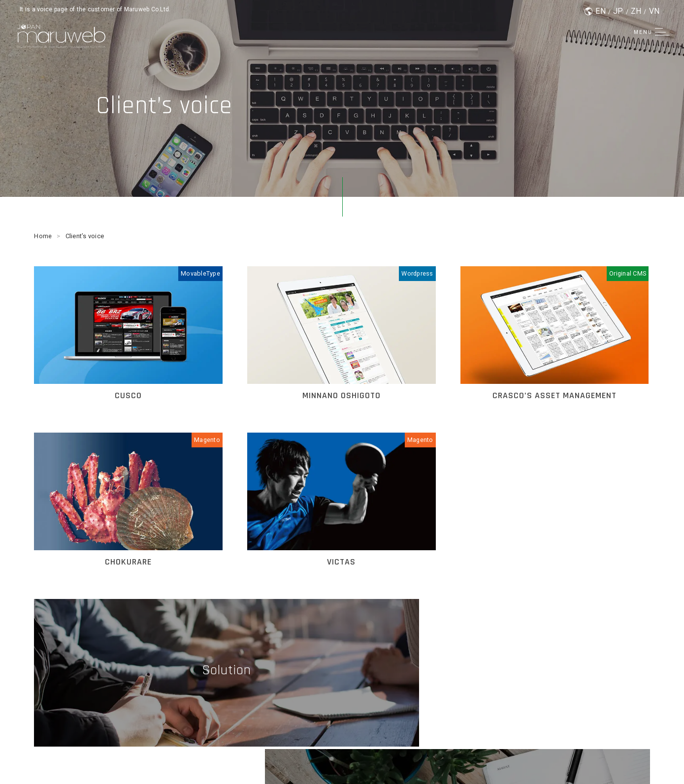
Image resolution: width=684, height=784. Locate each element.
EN (601, 11)
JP (618, 11)
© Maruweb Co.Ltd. (342, 759)
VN (654, 11)
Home (43, 236)
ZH (636, 11)
